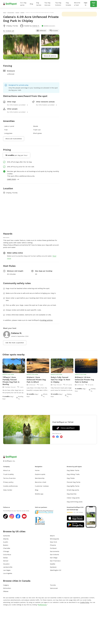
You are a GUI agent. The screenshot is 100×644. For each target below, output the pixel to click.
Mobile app (39, 494)
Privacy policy (8, 482)
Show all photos (50, 56)
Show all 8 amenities (14, 139)
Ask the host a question (15, 343)
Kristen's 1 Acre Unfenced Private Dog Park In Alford (36, 380)
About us (7, 470)
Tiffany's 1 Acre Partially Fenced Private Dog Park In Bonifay (11, 381)
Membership (40, 478)
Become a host (77, 4)
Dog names (39, 4)
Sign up (94, 4)
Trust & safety (8, 474)
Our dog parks (23, 4)
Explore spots (40, 474)
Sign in (86, 4)
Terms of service (9, 478)
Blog (31, 4)
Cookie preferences (10, 486)
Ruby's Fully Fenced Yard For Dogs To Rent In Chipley (60, 380)
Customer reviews (42, 486)
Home (37, 470)
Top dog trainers (58, 4)
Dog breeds (68, 4)
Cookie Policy (85, 602)
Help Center (8, 490)
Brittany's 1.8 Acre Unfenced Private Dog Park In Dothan (84, 380)
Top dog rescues (47, 4)
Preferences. (42, 605)
